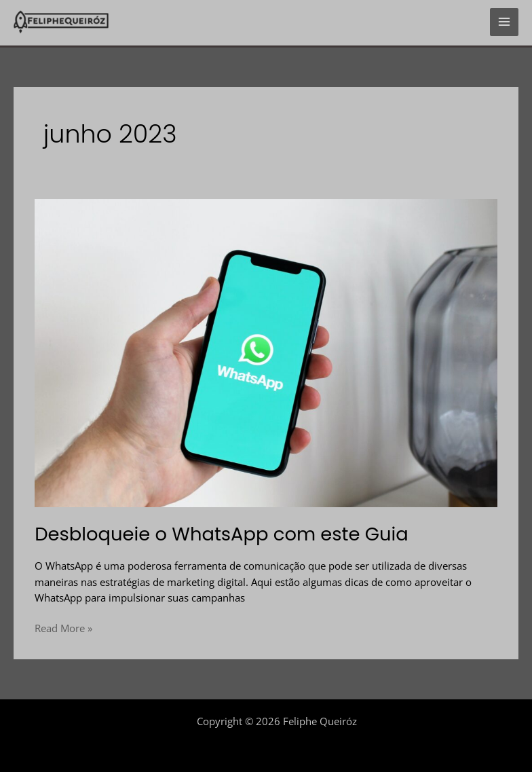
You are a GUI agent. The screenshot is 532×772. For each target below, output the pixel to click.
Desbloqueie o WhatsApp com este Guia (222, 534)
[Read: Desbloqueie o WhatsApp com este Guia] (266, 352)
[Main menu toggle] (504, 22)
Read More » (63, 628)
